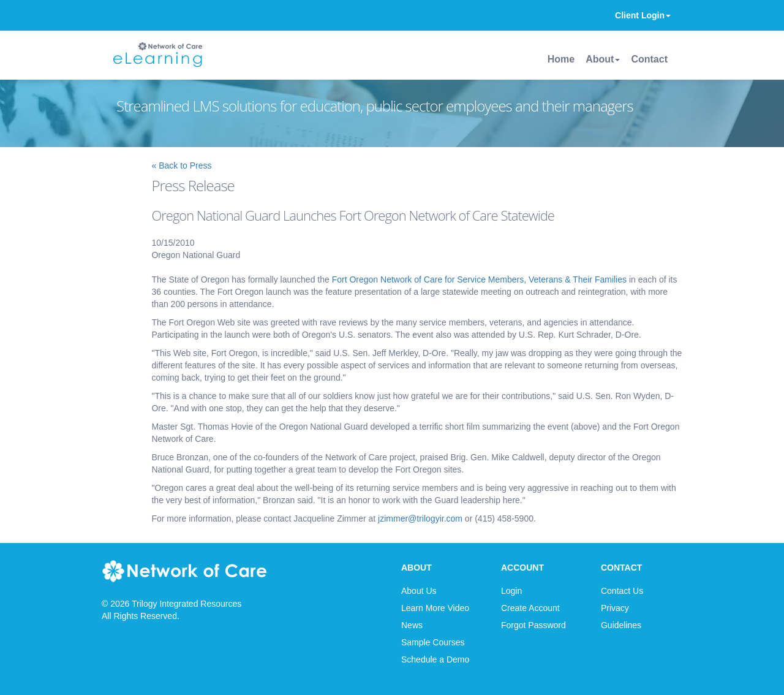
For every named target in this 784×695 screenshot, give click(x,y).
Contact (649, 59)
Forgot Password (533, 625)
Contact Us (622, 591)
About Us (419, 591)
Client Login (643, 15)
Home (561, 59)
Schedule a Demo (435, 659)
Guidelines (621, 625)
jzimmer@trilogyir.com (420, 518)
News (412, 625)
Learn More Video (435, 608)
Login (511, 591)
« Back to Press (181, 165)
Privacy (615, 608)
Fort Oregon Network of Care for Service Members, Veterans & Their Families (479, 279)
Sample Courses (433, 642)
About (603, 59)
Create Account (530, 608)
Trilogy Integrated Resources (187, 604)
